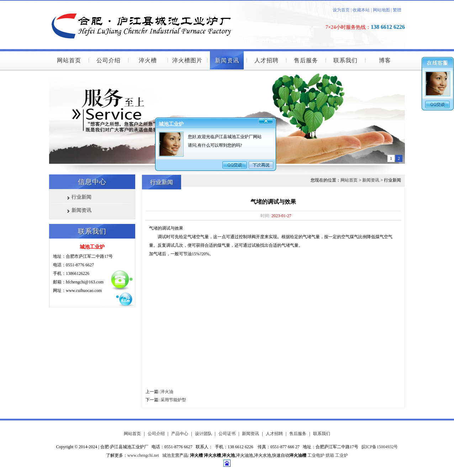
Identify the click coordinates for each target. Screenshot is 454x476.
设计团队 (204, 434)
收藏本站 (361, 10)
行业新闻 (81, 197)
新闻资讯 (227, 60)
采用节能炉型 (173, 400)
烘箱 (330, 455)
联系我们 (345, 60)
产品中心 (180, 434)
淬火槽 (148, 60)
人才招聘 (266, 60)
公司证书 (227, 434)
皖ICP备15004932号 (380, 447)
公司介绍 (109, 60)
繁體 (397, 10)
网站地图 (381, 10)
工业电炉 (316, 455)
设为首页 (341, 10)
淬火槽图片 (187, 60)
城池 (167, 455)
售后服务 (306, 60)
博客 (385, 60)
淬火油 (167, 392)
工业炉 (342, 455)
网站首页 (69, 60)
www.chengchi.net (143, 455)
